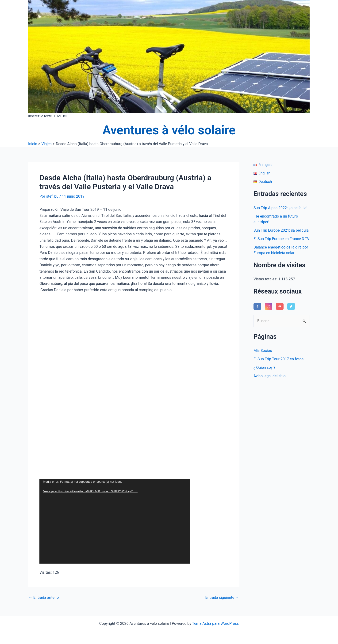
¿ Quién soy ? (264, 367)
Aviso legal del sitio (270, 376)
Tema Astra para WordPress (215, 623)
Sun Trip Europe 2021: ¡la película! (282, 230)
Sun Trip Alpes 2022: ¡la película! (280, 208)
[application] (115, 521)
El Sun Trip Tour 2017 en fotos (278, 359)
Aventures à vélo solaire (169, 130)
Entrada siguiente (222, 598)
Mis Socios (263, 351)
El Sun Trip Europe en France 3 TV (282, 239)
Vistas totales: (266, 279)
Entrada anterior (44, 598)
